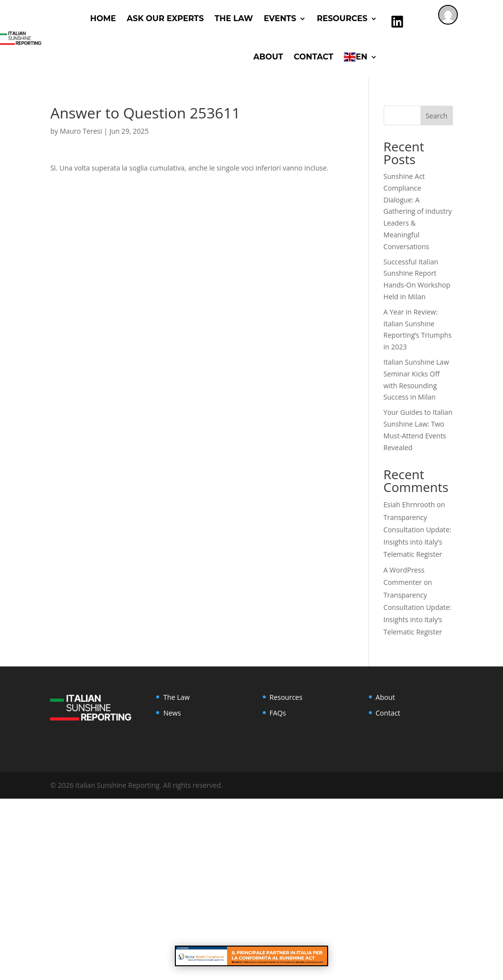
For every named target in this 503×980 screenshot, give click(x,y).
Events (280, 18)
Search (436, 116)
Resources (286, 697)
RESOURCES (342, 18)
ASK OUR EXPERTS (165, 18)
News (172, 713)
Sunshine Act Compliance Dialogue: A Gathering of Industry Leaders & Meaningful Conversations (418, 211)
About (268, 57)
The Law (234, 18)
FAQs (278, 713)
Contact (313, 57)
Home (103, 18)
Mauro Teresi (81, 131)
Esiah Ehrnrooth (409, 504)
